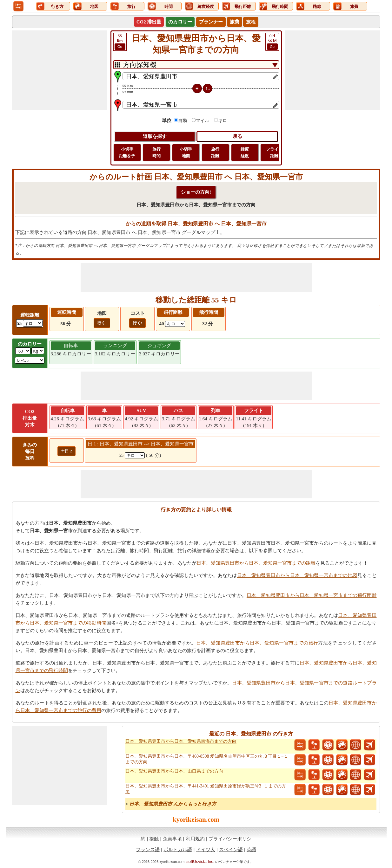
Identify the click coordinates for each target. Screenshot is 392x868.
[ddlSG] (30, 360)
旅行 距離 (215, 152)
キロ (223, 121)
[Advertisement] (60, 70)
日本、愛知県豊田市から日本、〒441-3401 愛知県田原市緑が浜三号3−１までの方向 (206, 789)
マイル (203, 121)
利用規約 (195, 839)
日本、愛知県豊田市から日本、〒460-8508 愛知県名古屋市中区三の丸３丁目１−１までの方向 (207, 759)
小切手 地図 (186, 152)
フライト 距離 (274, 152)
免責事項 (172, 839)
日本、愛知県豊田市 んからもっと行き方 (172, 804)
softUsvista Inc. (200, 862)
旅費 (235, 22)
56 (272, 42)
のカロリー (180, 22)
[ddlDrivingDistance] (33, 323)
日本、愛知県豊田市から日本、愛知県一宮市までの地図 (297, 575)
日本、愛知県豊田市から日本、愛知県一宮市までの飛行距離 (312, 595)
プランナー (211, 22)
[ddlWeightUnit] (38, 351)
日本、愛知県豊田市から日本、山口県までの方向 (174, 771)
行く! (102, 323)
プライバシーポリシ (230, 839)
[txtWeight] (23, 351)
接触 (154, 839)
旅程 (251, 22)
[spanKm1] (135, 455)
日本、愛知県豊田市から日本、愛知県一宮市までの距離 (256, 563)
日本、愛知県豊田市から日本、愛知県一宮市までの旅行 (257, 643)
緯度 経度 (245, 152)
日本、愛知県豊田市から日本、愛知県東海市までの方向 (181, 741)
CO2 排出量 (149, 22)
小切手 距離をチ (127, 152)
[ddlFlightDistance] (175, 324)
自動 (183, 121)
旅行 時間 (156, 152)
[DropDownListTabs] (196, 65)
